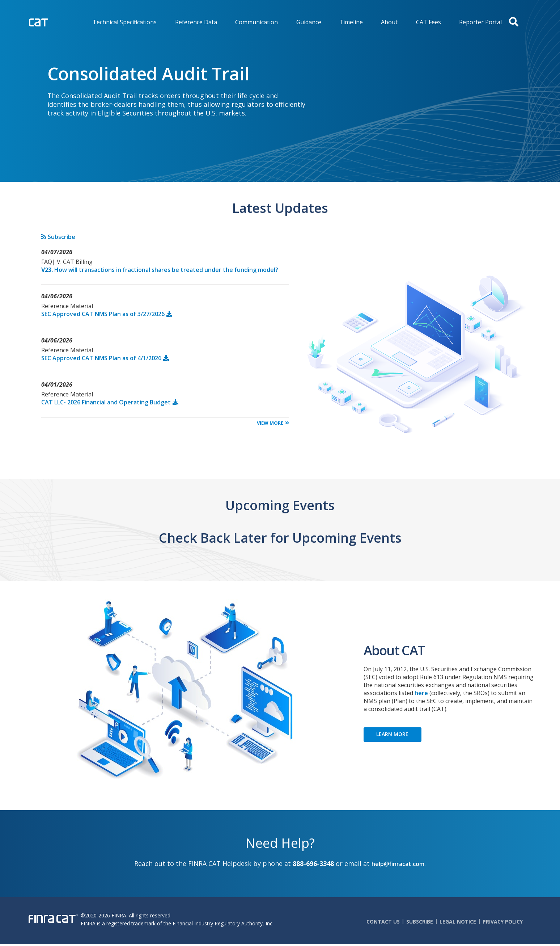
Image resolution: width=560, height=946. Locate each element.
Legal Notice (458, 922)
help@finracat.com (398, 864)
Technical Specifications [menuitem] (125, 22)
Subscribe (58, 237)
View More (270, 423)
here (421, 693)
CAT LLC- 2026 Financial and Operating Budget (106, 402)
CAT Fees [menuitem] (429, 22)
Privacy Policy (503, 922)
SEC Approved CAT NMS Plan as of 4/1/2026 (101, 358)
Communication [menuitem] (256, 22)
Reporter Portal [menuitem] (480, 22)
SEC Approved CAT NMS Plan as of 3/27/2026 (103, 314)
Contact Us (383, 922)
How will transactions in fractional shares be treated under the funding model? (160, 270)
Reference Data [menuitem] (196, 22)
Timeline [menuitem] (351, 22)
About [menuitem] (389, 22)
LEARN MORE (392, 734)
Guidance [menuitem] (309, 22)
